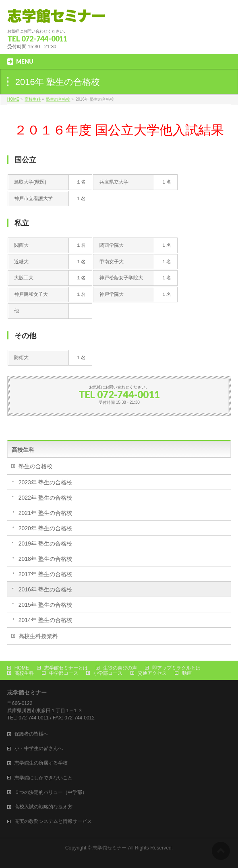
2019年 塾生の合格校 (45, 544)
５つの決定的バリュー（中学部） (51, 792)
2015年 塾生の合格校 (45, 605)
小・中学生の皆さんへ (39, 748)
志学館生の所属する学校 (41, 763)
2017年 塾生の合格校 (45, 574)
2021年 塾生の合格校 (45, 513)
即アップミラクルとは (176, 668)
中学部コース (64, 673)
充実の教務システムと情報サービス (53, 821)
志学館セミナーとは (66, 668)
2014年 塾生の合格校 (45, 620)
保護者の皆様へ (31, 734)
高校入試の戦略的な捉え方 (43, 807)
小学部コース (108, 673)
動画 (187, 673)
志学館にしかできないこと (43, 778)
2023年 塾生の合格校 (45, 482)
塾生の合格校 (35, 466)
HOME (22, 668)
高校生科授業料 (38, 636)
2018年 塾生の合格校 (45, 559)
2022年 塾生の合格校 (45, 498)
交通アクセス (152, 673)
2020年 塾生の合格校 (45, 528)
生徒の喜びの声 (120, 668)
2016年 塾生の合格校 (45, 589)
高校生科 (23, 450)
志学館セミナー (110, 848)
